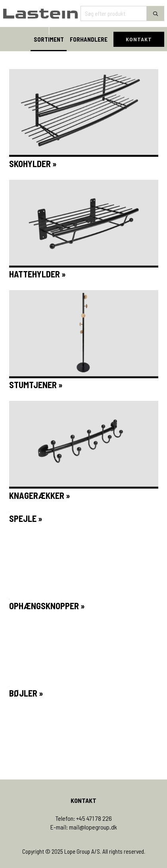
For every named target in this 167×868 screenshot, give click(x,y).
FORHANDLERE (89, 39)
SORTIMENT (49, 39)
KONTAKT (139, 39)
